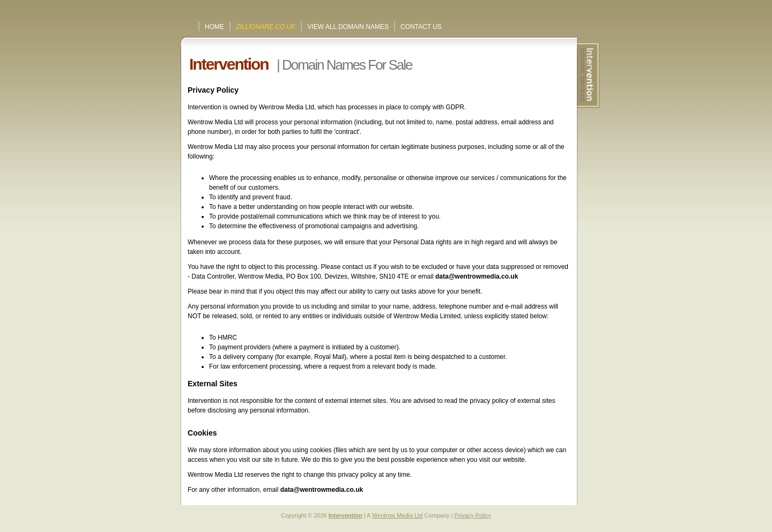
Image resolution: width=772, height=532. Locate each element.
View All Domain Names (348, 27)
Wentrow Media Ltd (398, 515)
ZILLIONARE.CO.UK (266, 27)
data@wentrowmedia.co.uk (477, 276)
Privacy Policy (473, 515)
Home (214, 27)
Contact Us (421, 27)
